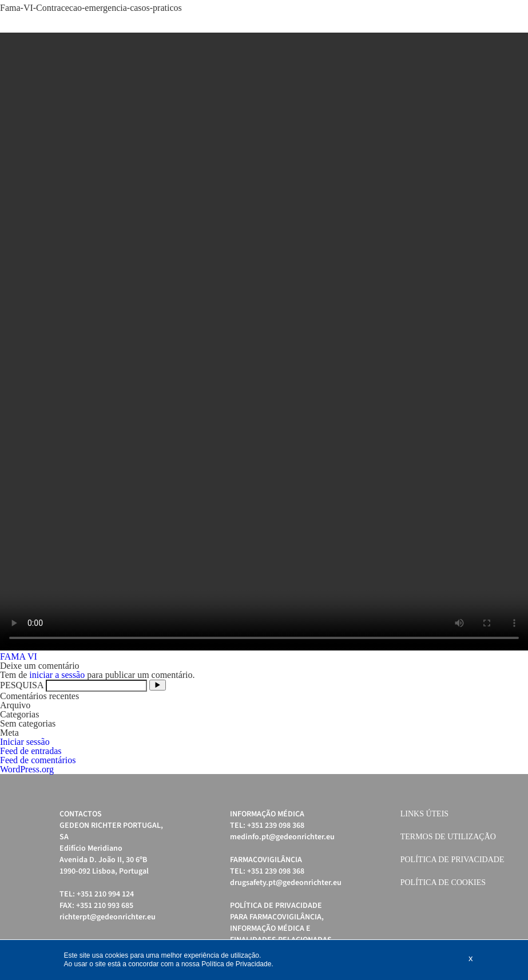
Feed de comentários (38, 760)
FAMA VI (19, 656)
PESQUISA (22, 685)
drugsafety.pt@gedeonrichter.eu (286, 883)
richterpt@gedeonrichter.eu (108, 917)
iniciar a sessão (57, 675)
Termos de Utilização (448, 837)
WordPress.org (27, 769)
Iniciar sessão (25, 742)
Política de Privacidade (452, 860)
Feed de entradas (31, 751)
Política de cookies (443, 882)
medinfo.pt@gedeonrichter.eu (282, 837)
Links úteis (424, 814)
